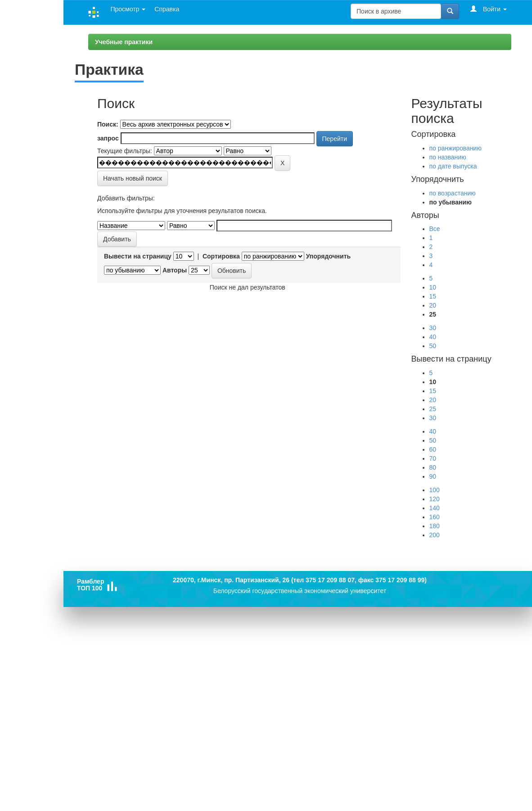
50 (433, 346)
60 (433, 449)
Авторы (175, 270)
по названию (448, 157)
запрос (108, 138)
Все (435, 229)
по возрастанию (453, 193)
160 (435, 517)
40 (433, 337)
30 (433, 328)
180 (435, 526)
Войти (489, 9)
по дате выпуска (453, 166)
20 (433, 305)
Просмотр (128, 9)
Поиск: (108, 124)
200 (435, 535)
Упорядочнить (328, 256)
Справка (167, 9)
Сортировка (221, 256)
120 (435, 499)
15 (433, 296)
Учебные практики (124, 42)
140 (435, 508)
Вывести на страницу (138, 256)
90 (433, 476)
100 (435, 490)
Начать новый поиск (133, 178)
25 (433, 409)
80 (433, 467)
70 (433, 458)
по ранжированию (455, 148)
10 (433, 287)
